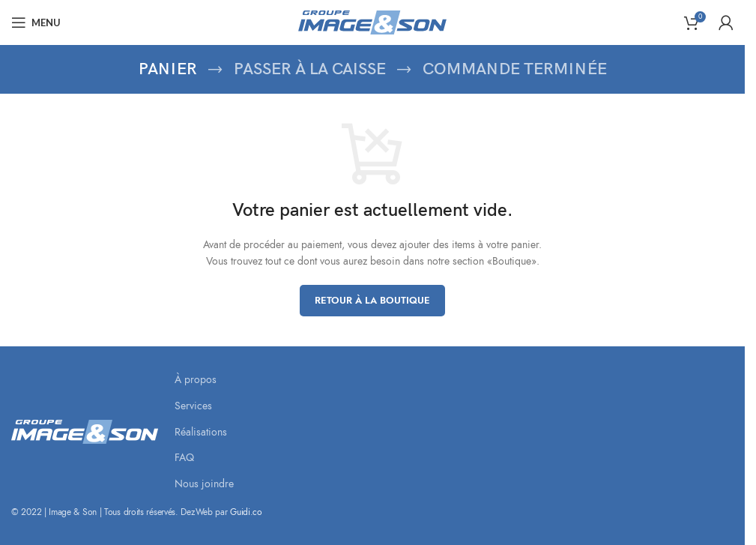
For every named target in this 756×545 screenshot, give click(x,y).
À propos (196, 380)
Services (193, 406)
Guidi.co (246, 512)
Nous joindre (204, 484)
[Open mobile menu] (36, 22)
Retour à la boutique (372, 301)
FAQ (184, 458)
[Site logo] (372, 21)
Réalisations (201, 432)
